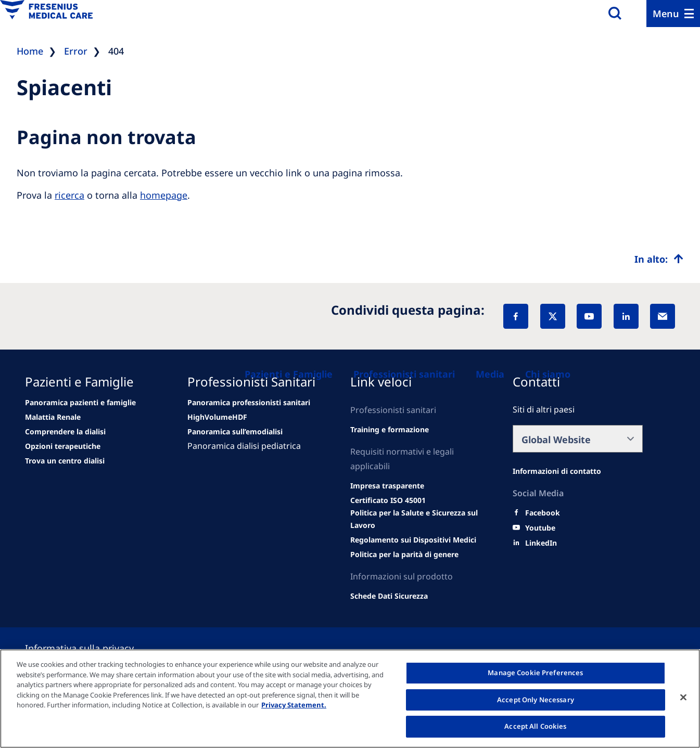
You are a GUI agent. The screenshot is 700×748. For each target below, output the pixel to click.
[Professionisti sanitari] (404, 374)
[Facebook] (516, 316)
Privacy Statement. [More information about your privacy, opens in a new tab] (294, 705)
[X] (553, 316)
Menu (666, 14)
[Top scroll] (659, 259)
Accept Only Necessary (536, 700)
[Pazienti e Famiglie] (289, 374)
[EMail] (663, 316)
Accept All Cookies (535, 726)
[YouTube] (589, 316)
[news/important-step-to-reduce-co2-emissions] (80, 403)
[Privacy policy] (92, 648)
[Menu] (673, 14)
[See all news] (63, 446)
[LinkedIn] (626, 316)
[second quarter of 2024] (65, 432)
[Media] (490, 374)
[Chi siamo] (548, 374)
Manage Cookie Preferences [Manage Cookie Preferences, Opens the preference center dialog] (535, 673)
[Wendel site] (53, 417)
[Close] (683, 698)
